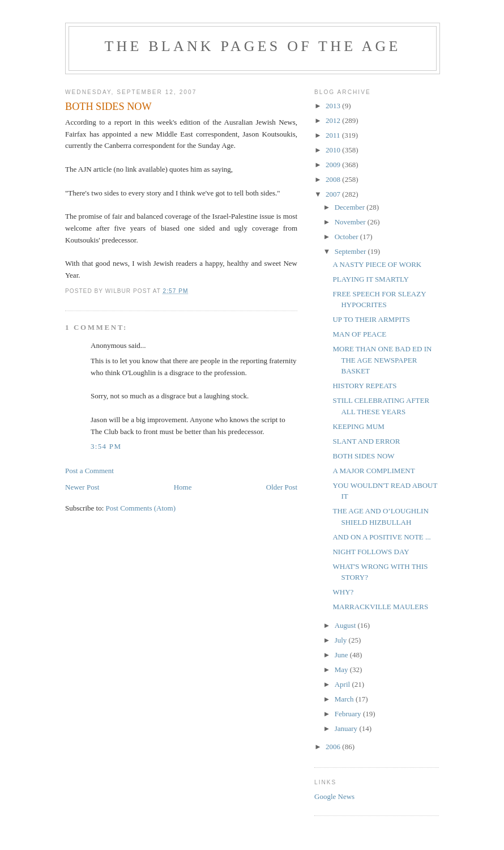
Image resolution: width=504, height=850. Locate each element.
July (342, 640)
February (349, 714)
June (342, 655)
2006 (334, 747)
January (347, 728)
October (347, 237)
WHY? (343, 592)
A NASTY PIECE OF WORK (377, 264)
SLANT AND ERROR (366, 441)
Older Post (282, 487)
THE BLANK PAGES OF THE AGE (252, 46)
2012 (334, 120)
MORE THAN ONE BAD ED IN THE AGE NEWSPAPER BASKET (382, 360)
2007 (334, 194)
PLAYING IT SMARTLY (370, 279)
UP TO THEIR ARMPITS (371, 319)
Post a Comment (89, 471)
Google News (334, 796)
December (351, 207)
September (351, 251)
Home (183, 487)
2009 (334, 165)
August (346, 625)
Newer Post (82, 487)
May (342, 670)
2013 (334, 106)
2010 (334, 150)
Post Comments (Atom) (141, 508)
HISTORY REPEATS (364, 386)
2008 (334, 179)
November (351, 222)
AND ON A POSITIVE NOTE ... (381, 537)
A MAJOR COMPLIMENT (373, 471)
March (345, 699)
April (343, 684)
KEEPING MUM (358, 426)
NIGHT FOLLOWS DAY (371, 552)
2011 (334, 135)
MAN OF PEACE (359, 334)
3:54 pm (106, 446)
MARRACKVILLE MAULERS (380, 607)
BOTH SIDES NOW (363, 456)
